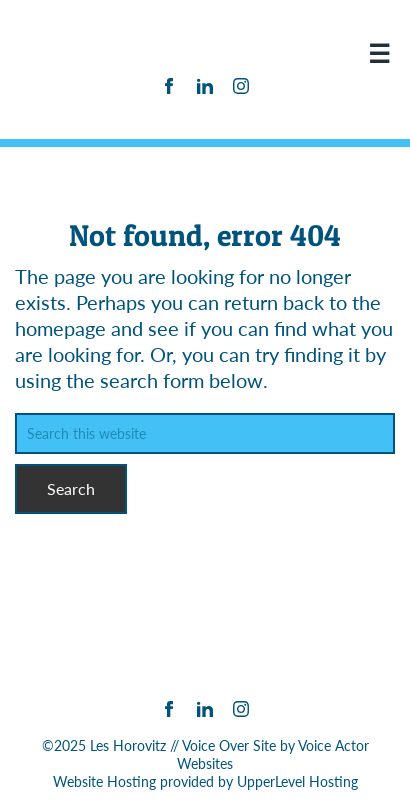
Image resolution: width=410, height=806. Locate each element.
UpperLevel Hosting (297, 781)
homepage (60, 328)
